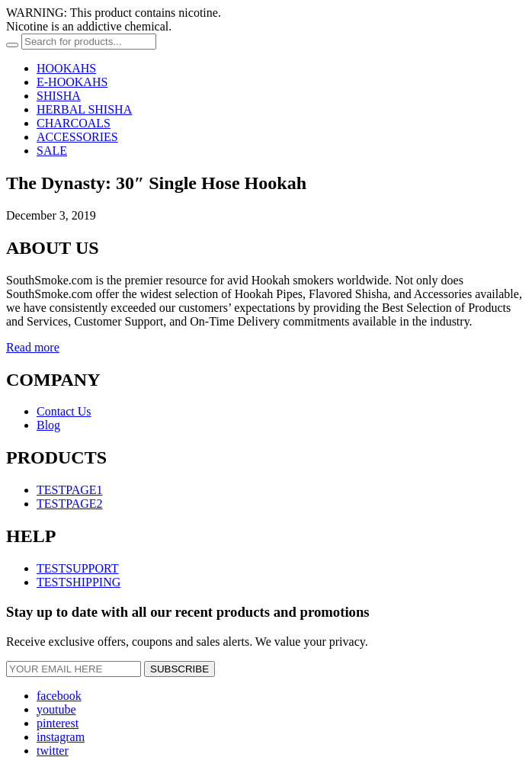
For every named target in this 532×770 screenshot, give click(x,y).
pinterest (58, 723)
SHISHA (59, 96)
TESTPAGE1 (70, 490)
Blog (48, 425)
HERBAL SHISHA (84, 109)
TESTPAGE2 (70, 504)
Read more (33, 347)
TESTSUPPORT (78, 568)
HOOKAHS (66, 68)
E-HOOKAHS (72, 82)
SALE (52, 151)
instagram (61, 737)
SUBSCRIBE (179, 669)
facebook (59, 696)
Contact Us (64, 411)
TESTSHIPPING (79, 582)
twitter (53, 751)
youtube (56, 709)
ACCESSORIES (77, 137)
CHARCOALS (74, 123)
